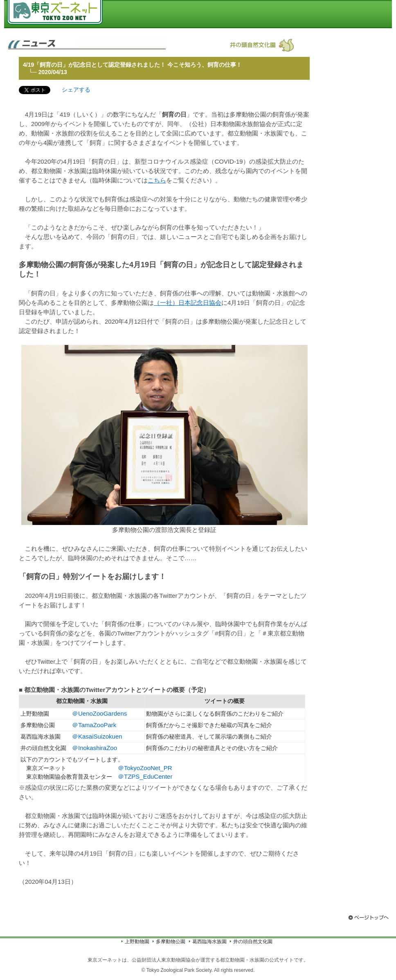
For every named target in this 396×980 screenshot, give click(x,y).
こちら (157, 180)
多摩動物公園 (171, 942)
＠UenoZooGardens (99, 713)
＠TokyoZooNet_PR (145, 768)
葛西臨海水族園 (209, 942)
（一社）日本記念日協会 (188, 303)
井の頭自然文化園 (253, 942)
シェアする (76, 90)
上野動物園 (137, 942)
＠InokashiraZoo (94, 748)
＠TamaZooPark (94, 725)
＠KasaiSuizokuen (97, 736)
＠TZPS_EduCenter (145, 776)
